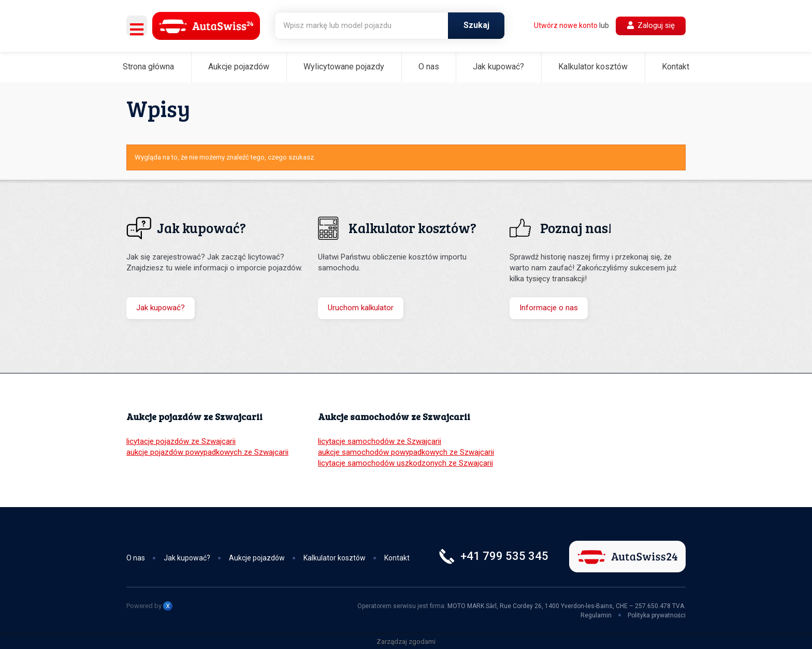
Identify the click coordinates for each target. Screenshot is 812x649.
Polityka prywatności (657, 615)
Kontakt (676, 67)
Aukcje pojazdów (239, 67)
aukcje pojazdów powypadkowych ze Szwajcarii (207, 452)
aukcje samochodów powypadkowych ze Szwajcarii (406, 452)
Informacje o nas (549, 308)
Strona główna (148, 67)
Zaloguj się (651, 25)
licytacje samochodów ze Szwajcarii (380, 441)
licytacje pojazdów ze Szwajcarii (181, 441)
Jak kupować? (498, 67)
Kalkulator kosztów (593, 67)
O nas (429, 67)
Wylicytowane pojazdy (344, 67)
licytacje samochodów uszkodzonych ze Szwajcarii (405, 463)
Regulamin (596, 615)
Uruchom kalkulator (361, 308)
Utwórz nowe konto (566, 25)
